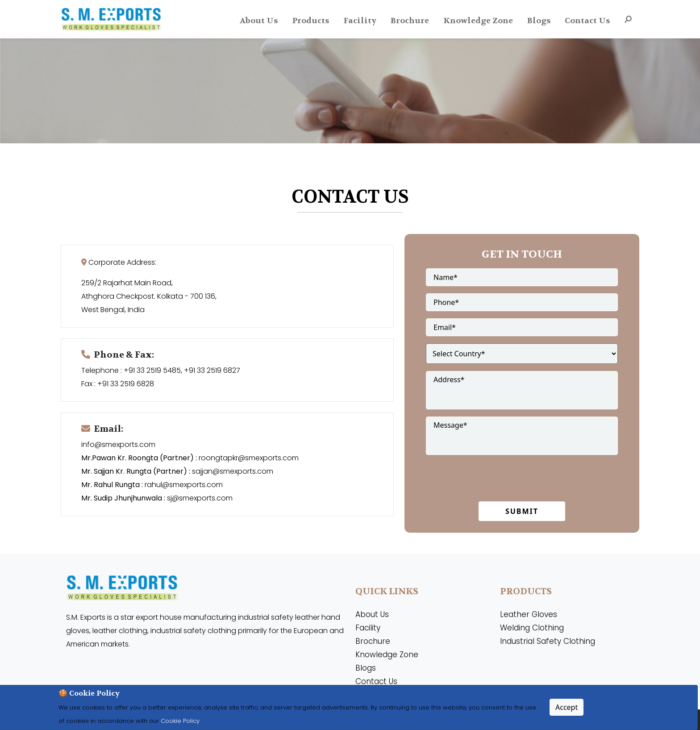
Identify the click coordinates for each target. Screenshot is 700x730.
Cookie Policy (179, 721)
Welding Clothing (532, 628)
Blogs (539, 21)
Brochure (410, 21)
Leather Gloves (529, 614)
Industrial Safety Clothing (548, 641)
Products (310, 21)
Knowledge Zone (478, 21)
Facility (360, 21)
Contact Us (587, 21)
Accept (567, 707)
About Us (259, 21)
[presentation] (494, 480)
